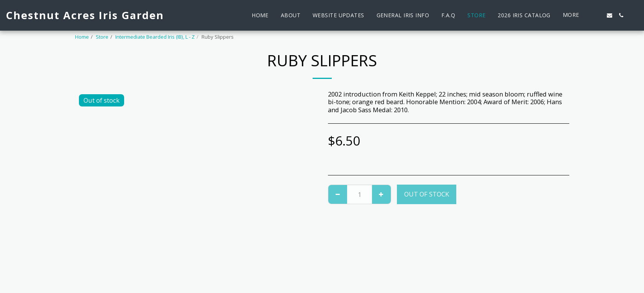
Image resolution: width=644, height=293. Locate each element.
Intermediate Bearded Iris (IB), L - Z (155, 37)
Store (102, 37)
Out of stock (427, 194)
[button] (598, 15)
